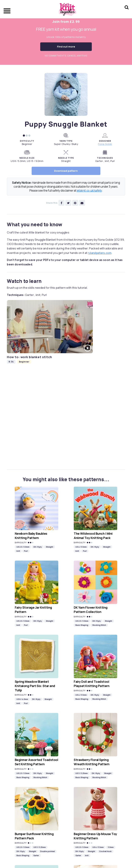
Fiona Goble (105, 144)
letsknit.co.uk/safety (89, 190)
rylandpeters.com (100, 253)
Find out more (66, 47)
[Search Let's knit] (127, 12)
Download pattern (66, 171)
